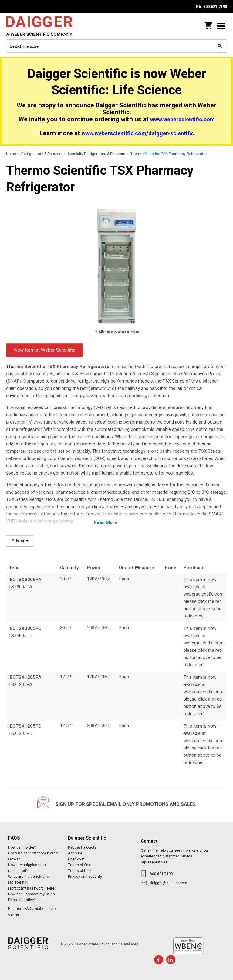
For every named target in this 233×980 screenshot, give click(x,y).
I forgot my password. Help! (31, 888)
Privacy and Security (85, 877)
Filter (20, 541)
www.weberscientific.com (182, 120)
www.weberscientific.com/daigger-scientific (138, 134)
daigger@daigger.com (169, 883)
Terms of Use (79, 871)
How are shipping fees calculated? (27, 868)
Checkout (76, 859)
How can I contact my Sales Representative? (32, 897)
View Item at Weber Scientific (44, 350)
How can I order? (22, 847)
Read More (105, 522)
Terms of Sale (80, 865)
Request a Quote (82, 847)
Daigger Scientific (46, 26)
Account (75, 853)
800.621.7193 (161, 874)
